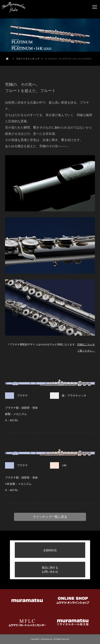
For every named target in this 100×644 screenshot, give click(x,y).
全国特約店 (50, 550)
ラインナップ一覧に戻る (50, 517)
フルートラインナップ (28, 59)
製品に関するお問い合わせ (50, 570)
